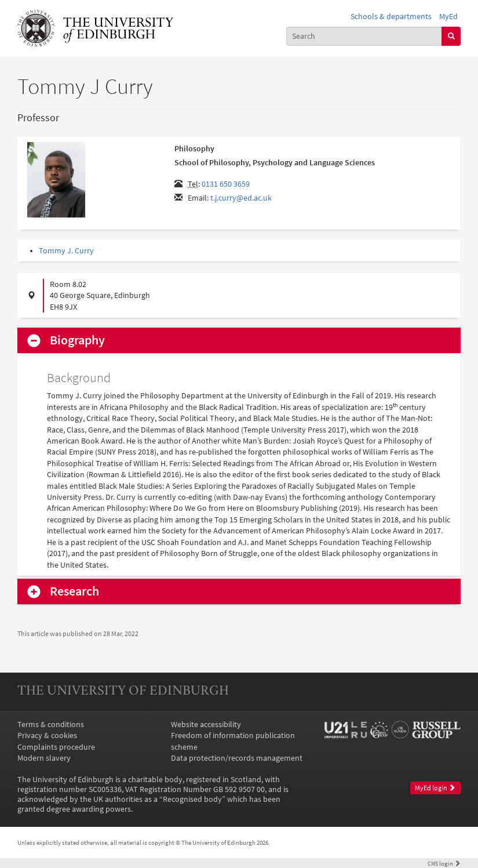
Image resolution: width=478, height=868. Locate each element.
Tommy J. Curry (66, 251)
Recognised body (192, 799)
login (444, 863)
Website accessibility (206, 724)
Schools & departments (391, 17)
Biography (77, 340)
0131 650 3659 (226, 184)
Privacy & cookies (47, 736)
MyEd (448, 17)
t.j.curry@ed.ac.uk (241, 198)
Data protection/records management (237, 758)
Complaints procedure (56, 747)
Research (74, 591)
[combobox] (364, 36)
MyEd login (435, 788)
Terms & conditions (51, 724)
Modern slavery (44, 758)
